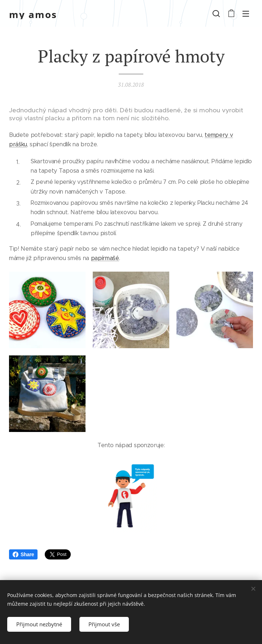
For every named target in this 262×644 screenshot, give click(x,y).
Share (23, 554)
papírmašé (105, 258)
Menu (246, 14)
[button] (216, 13)
